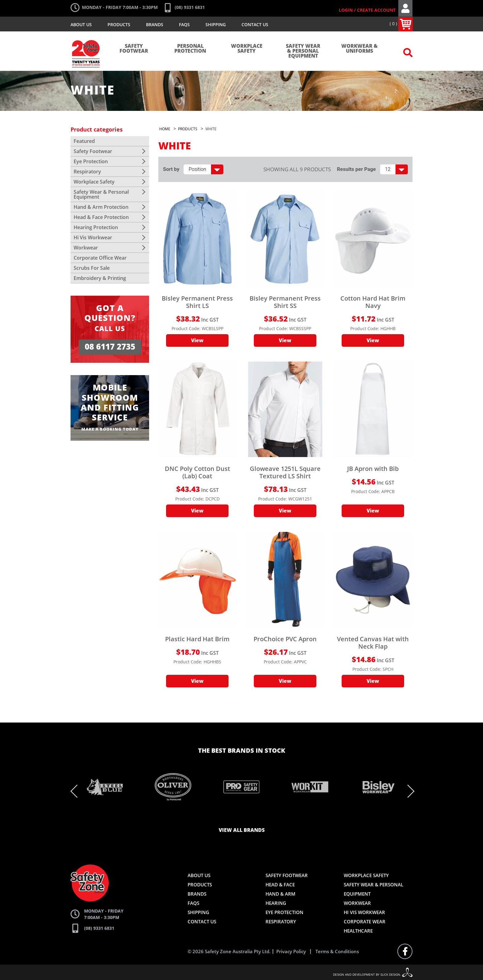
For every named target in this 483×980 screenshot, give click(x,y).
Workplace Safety (247, 49)
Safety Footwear (134, 49)
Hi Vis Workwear (93, 237)
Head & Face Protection (101, 217)
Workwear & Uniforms (359, 49)
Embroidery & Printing (100, 278)
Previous (77, 791)
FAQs (184, 24)
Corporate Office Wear (100, 258)
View (197, 341)
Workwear (86, 248)
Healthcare (358, 931)
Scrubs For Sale (92, 268)
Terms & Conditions (337, 952)
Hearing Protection (96, 227)
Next (408, 791)
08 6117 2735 (110, 347)
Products (119, 24)
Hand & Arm (280, 894)
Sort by (171, 169)
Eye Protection (91, 161)
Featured (84, 141)
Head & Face (280, 885)
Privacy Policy (291, 952)
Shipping (216, 24)
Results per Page (356, 169)
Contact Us (255, 24)
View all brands (242, 830)
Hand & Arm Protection (101, 207)
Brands (155, 24)
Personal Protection (190, 49)
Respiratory (87, 172)
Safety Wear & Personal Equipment (303, 51)
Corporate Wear (365, 921)
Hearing (276, 903)
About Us (81, 24)
